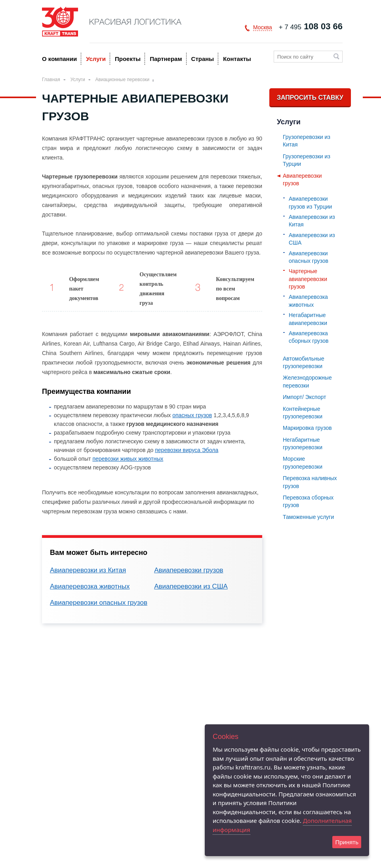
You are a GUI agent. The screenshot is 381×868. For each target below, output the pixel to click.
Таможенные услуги (308, 517)
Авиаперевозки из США (191, 586)
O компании (59, 59)
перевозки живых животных (128, 459)
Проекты (128, 59)
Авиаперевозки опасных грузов (99, 603)
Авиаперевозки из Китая (88, 570)
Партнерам (166, 59)
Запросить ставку (310, 98)
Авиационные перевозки (123, 80)
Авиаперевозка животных (90, 586)
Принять (347, 842)
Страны (203, 59)
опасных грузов (192, 415)
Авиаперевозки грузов (189, 570)
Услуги (96, 59)
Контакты (237, 59)
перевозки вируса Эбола (187, 450)
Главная (51, 80)
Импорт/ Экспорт (304, 397)
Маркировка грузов (307, 428)
